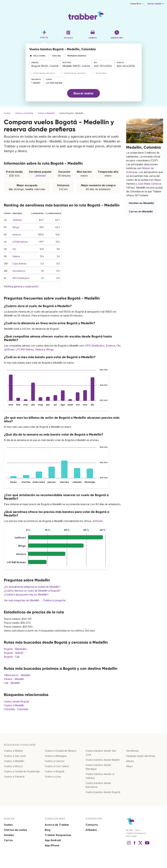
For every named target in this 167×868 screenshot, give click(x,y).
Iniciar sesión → (156, 4)
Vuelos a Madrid (13, 751)
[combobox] (45, 64)
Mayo (130, 766)
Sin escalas (101, 73)
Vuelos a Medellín (14, 705)
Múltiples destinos (77, 56)
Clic (14, 249)
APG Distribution (21, 278)
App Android (53, 840)
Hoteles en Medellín (141, 203)
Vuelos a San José (15, 756)
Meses (130, 761)
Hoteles (9, 835)
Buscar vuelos (83, 93)
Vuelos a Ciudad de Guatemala (22, 771)
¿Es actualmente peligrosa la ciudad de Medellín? (32, 587)
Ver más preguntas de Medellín (22, 600)
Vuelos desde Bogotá (16, 701)
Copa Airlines (19, 264)
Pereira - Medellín (14, 679)
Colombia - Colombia (16, 709)
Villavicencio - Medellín (17, 675)
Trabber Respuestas (58, 835)
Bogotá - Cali (12, 657)
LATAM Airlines (20, 242)
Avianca (17, 234)
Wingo (16, 227)
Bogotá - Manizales (15, 649)
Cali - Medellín (12, 683)
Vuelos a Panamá (14, 777)
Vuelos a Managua (56, 756)
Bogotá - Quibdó (14, 653)
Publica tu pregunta (54, 600)
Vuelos (8, 825)
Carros (8, 840)
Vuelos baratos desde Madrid (102, 760)
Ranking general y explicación (21, 286)
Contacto (92, 825)
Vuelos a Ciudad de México (61, 751)
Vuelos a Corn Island (57, 766)
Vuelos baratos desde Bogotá (103, 792)
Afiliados (91, 830)
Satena (16, 256)
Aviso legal (131, 836)
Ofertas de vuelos (15, 830)
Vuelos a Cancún (55, 761)
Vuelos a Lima (53, 777)
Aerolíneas (132, 751)
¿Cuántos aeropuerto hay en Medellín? (26, 594)
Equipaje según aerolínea (141, 756)
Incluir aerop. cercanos (44, 73)
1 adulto (36, 83)
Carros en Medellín (141, 211)
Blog (48, 830)
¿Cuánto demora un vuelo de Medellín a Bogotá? (32, 591)
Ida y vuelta (39, 56)
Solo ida (56, 56)
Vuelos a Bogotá (54, 771)
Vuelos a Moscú (13, 766)
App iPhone (52, 845)
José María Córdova (149, 184)
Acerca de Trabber (57, 825)
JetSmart (40, 176)
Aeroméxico (19, 271)
